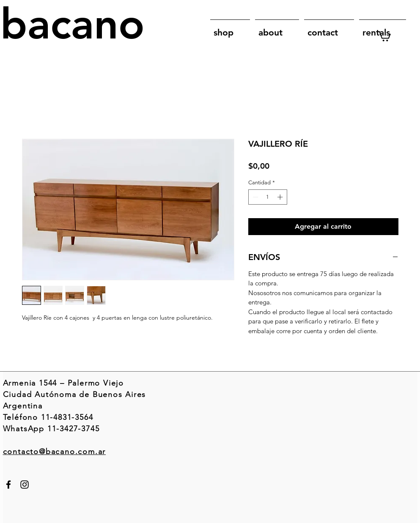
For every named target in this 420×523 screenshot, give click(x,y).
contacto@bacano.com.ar (55, 452)
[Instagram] (25, 485)
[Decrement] (255, 197)
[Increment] (281, 197)
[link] (384, 36)
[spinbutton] (268, 197)
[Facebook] (8, 485)
